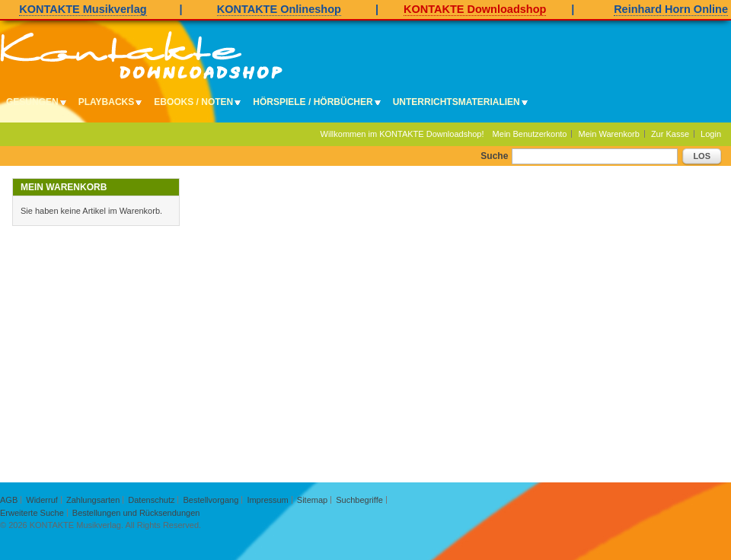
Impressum (267, 500)
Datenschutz (151, 500)
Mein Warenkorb (609, 134)
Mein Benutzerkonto (530, 134)
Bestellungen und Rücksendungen (136, 513)
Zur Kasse (670, 134)
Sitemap (312, 500)
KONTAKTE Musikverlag (83, 9)
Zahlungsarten (93, 500)
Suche (494, 156)
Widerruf (42, 500)
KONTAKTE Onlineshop (279, 9)
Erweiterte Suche (32, 513)
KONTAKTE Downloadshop (475, 9)
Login (711, 134)
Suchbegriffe (359, 500)
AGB (9, 500)
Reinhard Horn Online (671, 9)
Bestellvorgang (211, 500)
